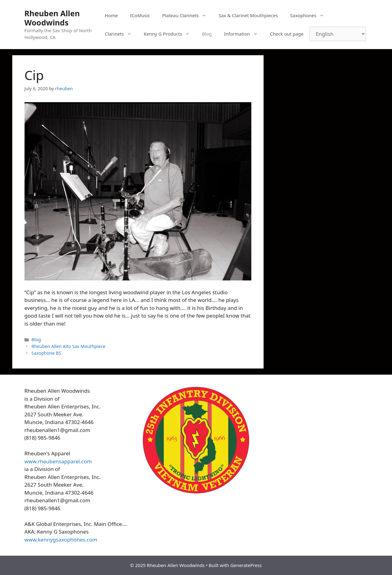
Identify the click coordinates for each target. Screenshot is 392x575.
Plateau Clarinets (187, 15)
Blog (207, 34)
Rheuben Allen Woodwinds (52, 18)
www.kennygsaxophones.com (61, 540)
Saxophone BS (46, 353)
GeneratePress (246, 565)
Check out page (287, 34)
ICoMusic (140, 15)
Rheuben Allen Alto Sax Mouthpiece (69, 346)
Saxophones (310, 15)
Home (111, 15)
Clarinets (121, 34)
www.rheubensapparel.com (58, 461)
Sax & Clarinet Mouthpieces (248, 15)
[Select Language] (338, 34)
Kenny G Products (170, 34)
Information (244, 34)
